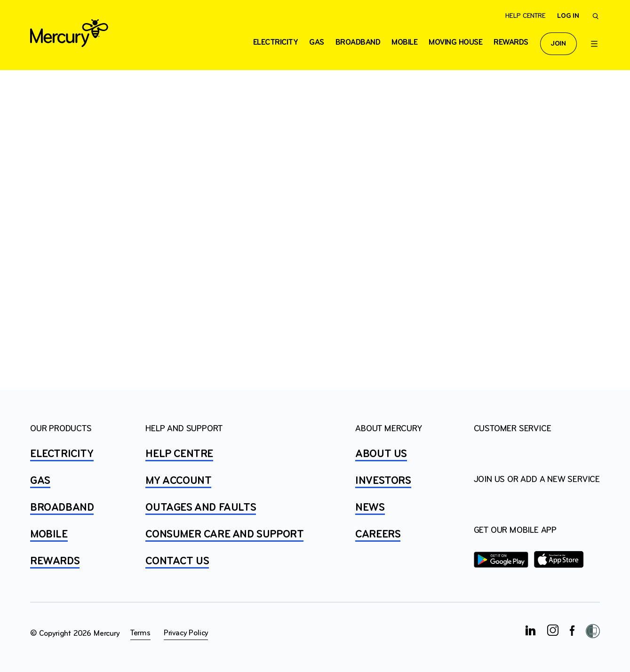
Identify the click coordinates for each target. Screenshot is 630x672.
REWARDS (55, 561)
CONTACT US (177, 561)
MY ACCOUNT (178, 481)
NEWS (370, 508)
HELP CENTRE (179, 454)
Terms (140, 633)
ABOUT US (381, 454)
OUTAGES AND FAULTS (201, 508)
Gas (317, 43)
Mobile (404, 43)
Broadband (358, 43)
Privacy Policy (186, 633)
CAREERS (378, 535)
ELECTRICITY (276, 43)
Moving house (455, 43)
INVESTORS (383, 481)
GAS (40, 481)
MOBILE (49, 535)
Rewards (511, 43)
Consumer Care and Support (224, 535)
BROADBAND (62, 508)
